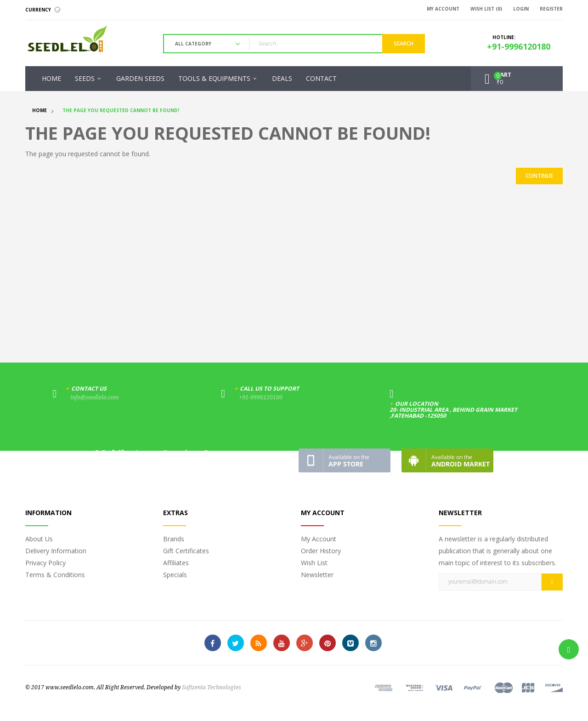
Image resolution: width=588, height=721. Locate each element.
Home (40, 110)
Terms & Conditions (55, 575)
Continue (539, 176)
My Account (319, 539)
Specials (175, 575)
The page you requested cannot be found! (121, 110)
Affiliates (176, 563)
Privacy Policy (45, 563)
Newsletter (317, 575)
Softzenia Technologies (212, 687)
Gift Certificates (186, 551)
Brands (174, 539)
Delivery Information (56, 551)
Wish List (314, 563)
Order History (321, 551)
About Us (39, 539)
